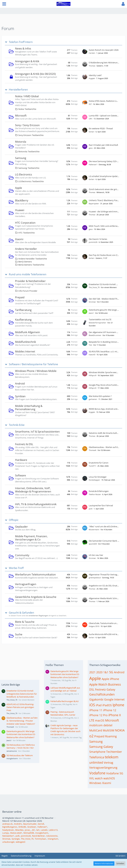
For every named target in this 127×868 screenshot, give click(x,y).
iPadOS (107, 705)
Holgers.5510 (94, 626)
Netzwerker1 (8, 836)
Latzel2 (44, 830)
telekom (112, 757)
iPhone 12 (110, 710)
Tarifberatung (23, 310)
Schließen (120, 863)
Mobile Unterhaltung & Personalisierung (29, 408)
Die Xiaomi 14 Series (98, 239)
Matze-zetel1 (16, 833)
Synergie (16, 839)
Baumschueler (30, 824)
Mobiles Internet (25, 351)
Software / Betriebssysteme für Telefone (33, 364)
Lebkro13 (53, 830)
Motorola (21, 142)
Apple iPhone (110, 679)
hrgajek (92, 78)
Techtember (114, 752)
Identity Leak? (95, 75)
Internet (119, 699)
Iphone (118, 705)
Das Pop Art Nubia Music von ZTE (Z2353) (108, 255)
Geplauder (21, 527)
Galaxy (111, 689)
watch (99, 778)
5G (111, 672)
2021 (92, 672)
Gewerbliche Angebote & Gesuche (36, 597)
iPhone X (115, 715)
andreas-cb (7, 824)
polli (91, 509)
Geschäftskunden (102, 694)
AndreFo (18, 824)
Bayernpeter (94, 204)
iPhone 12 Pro (98, 715)
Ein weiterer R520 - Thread (101, 128)
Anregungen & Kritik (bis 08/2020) (35, 74)
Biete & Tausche (25, 622)
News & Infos (23, 48)
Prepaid (20, 297)
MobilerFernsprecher (97, 323)
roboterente (52, 836)
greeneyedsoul (95, 578)
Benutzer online (12, 812)
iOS (92, 705)
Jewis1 (91, 313)
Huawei (20, 210)
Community (22, 555)
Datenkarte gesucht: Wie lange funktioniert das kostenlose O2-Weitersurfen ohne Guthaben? (21, 734)
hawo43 (92, 355)
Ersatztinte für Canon (99, 463)
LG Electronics (24, 174)
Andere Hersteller (26, 249)
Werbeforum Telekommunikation (35, 574)
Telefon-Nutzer (95, 494)
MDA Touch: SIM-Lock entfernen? (104, 226)
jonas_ (28, 830)
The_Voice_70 (94, 287)
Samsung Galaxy (101, 747)
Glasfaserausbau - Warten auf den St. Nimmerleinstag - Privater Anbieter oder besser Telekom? (22, 721)
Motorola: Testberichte (29, 151)
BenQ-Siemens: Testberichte (31, 265)
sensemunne (12, 751)
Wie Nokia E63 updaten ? (100, 396)
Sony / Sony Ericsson (27, 125)
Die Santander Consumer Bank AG (104, 541)
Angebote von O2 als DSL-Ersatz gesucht (107, 586)
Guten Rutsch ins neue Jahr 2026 (104, 50)
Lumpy (6, 833)
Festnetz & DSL (24, 444)
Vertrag (108, 763)
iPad (99, 705)
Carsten (92, 53)
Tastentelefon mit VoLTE (100, 319)
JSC (34, 830)
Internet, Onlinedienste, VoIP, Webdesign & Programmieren (33, 490)
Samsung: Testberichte (29, 168)
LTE (92, 720)
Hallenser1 (93, 164)
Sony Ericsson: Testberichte (31, 135)
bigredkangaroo (10, 827)
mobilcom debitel (101, 725)
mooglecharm (12, 758)
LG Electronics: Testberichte (31, 181)
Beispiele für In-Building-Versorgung (105, 342)
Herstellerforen (18, 90)
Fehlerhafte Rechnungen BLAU (65, 701)
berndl (41, 824)
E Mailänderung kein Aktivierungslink (106, 63)
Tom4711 (92, 466)
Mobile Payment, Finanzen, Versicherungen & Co (31, 538)
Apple (19, 188)
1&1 (106, 672)
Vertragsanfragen (26, 584)
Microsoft (21, 115)
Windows (95, 783)
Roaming (111, 736)
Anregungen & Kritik (27, 61)
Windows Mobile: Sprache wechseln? (106, 372)
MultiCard (96, 730)
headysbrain (8, 830)
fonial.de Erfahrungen (99, 491)
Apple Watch (98, 684)
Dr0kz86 (22, 827)
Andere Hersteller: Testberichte (33, 259)
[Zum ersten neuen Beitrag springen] (85, 51)
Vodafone (97, 773)
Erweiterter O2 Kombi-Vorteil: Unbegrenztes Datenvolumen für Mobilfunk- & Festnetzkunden (22, 694)
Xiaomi (19, 239)
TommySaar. (41, 839)
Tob (90, 345)
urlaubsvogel (8, 842)
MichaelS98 (29, 833)
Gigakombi (96, 699)
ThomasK (93, 450)
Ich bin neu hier (96, 555)
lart (38, 830)
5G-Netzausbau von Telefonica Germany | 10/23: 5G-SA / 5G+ (21, 746)
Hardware (21, 460)
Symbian (20, 396)
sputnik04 (93, 544)
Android (20, 383)
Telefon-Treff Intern (21, 42)
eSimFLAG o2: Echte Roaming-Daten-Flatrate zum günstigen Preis (20, 707)
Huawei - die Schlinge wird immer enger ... (108, 212)
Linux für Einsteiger (98, 477)
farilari (92, 132)
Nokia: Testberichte (27, 109)
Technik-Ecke (17, 425)
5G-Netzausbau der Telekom (20, 755)
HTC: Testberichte (26, 233)
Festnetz (100, 689)
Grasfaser (32, 827)
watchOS (109, 778)
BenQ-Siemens (25, 262)
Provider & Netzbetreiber (30, 281)
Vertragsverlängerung (103, 768)
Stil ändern (120, 856)
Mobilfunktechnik (26, 342)
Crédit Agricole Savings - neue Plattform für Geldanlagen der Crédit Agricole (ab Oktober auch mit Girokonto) (65, 730)
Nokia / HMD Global (27, 96)
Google (109, 699)
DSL (92, 689)
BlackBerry (22, 200)
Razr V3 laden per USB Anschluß (103, 145)
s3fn (91, 119)
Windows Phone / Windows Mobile (36, 371)
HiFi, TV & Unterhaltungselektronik (36, 504)
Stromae (92, 302)
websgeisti (20, 842)
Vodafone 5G (115, 773)
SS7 (90, 104)
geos (91, 148)
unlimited (96, 762)
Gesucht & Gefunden (21, 613)
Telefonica (97, 757)
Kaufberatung (23, 320)
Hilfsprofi (93, 375)
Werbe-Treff (16, 568)
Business (115, 684)
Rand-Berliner (38, 836)
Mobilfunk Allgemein (27, 332)
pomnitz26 (93, 242)
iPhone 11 (96, 710)
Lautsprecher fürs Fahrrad (101, 505)
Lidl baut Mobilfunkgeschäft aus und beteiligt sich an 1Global (65, 689)
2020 (99, 672)
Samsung (21, 158)
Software (20, 475)
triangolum (53, 839)
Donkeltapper (94, 480)
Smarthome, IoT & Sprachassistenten (37, 432)
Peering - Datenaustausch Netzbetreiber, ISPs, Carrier (63, 713)
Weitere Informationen (104, 863)
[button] (4, 4)
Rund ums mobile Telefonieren (28, 274)
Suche (19, 634)
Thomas (92, 66)
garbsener (93, 399)
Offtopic (14, 520)
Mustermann (94, 529)
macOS (100, 720)
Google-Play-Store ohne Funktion (104, 385)
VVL (92, 778)
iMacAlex (19, 830)
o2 (91, 736)
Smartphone (97, 752)
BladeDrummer (95, 335)
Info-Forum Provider (28, 291)
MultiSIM (109, 730)
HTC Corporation (25, 223)
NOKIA (120, 730)
